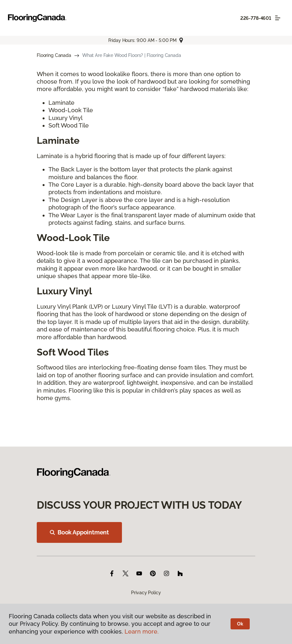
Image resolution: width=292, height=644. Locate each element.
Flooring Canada (54, 55)
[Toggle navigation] (278, 18)
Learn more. (142, 631)
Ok (240, 624)
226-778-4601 (256, 18)
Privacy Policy (146, 593)
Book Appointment (79, 532)
